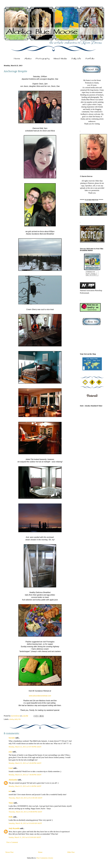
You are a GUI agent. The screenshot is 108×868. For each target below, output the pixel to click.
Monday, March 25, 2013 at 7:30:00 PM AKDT (25, 775)
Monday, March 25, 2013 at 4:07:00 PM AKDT (25, 747)
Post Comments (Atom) (45, 858)
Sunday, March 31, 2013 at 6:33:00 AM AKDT (25, 837)
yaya (10, 752)
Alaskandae (13, 780)
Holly (11, 817)
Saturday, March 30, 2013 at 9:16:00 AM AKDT (25, 823)
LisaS (11, 768)
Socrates (12, 738)
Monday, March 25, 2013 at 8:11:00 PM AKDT (25, 786)
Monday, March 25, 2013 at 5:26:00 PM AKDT (25, 763)
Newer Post (9, 852)
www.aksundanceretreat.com (40, 696)
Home (40, 852)
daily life (18, 719)
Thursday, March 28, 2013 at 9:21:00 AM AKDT (25, 798)
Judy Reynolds (14, 828)
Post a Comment (12, 842)
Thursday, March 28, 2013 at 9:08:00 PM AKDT (25, 812)
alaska (11, 719)
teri (10, 791)
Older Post (71, 852)
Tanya (11, 803)
